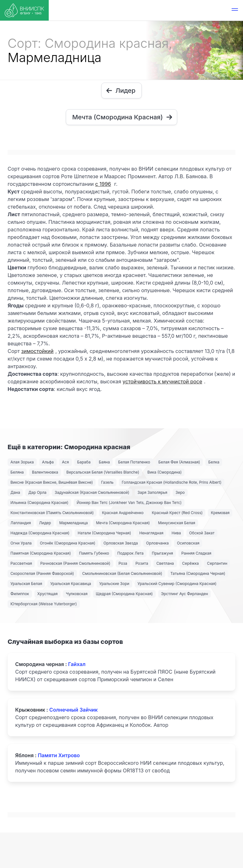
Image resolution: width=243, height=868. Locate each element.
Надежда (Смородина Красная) (40, 533)
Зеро (180, 492)
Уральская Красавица (71, 584)
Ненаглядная (151, 533)
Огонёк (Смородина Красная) (68, 543)
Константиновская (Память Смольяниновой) (52, 513)
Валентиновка (45, 472)
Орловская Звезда (121, 543)
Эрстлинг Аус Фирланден (185, 594)
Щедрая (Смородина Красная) (124, 594)
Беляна (17, 472)
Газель (107, 482)
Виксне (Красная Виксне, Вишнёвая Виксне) (52, 482)
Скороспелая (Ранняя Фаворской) (42, 573)
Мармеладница (73, 523)
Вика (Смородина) (165, 472)
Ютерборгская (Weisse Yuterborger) (44, 604)
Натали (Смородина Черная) (104, 533)
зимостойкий (37, 351)
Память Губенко (94, 553)
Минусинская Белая (177, 523)
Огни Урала (21, 543)
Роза (123, 563)
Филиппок (20, 594)
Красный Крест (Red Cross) (177, 513)
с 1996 (103, 184)
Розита (142, 563)
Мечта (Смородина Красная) (123, 523)
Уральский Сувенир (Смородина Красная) (177, 584)
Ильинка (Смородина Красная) (39, 503)
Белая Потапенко (134, 462)
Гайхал (77, 664)
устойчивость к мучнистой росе (162, 381)
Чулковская (77, 594)
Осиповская (188, 543)
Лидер (45, 523)
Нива (176, 533)
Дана (15, 492)
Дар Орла (37, 492)
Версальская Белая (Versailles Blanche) (103, 472)
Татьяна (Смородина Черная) (198, 573)
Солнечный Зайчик (74, 710)
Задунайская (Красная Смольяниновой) (92, 492)
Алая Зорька (22, 462)
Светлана (165, 563)
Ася (65, 462)
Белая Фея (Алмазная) (179, 462)
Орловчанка (157, 543)
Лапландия (21, 523)
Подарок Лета (131, 553)
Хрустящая (47, 594)
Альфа (48, 462)
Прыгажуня (162, 553)
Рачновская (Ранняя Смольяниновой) (75, 563)
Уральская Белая (26, 584)
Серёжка (191, 563)
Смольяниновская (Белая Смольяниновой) (122, 573)
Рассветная (21, 563)
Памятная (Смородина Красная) (41, 553)
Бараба (84, 462)
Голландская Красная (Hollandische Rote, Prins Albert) (172, 482)
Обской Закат (202, 533)
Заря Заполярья (153, 492)
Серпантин (217, 563)
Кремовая (220, 513)
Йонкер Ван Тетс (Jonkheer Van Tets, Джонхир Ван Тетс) (129, 503)
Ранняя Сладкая (196, 553)
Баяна (104, 462)
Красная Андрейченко (123, 513)
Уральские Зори (114, 584)
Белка (214, 462)
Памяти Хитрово (59, 755)
